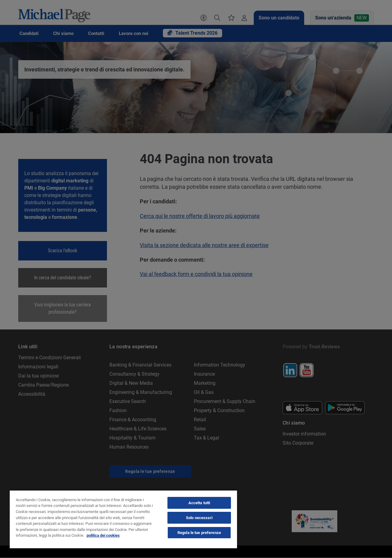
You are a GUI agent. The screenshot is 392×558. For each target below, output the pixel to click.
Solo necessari (199, 518)
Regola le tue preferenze (199, 533)
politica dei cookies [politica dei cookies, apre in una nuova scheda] (103, 535)
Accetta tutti (199, 503)
